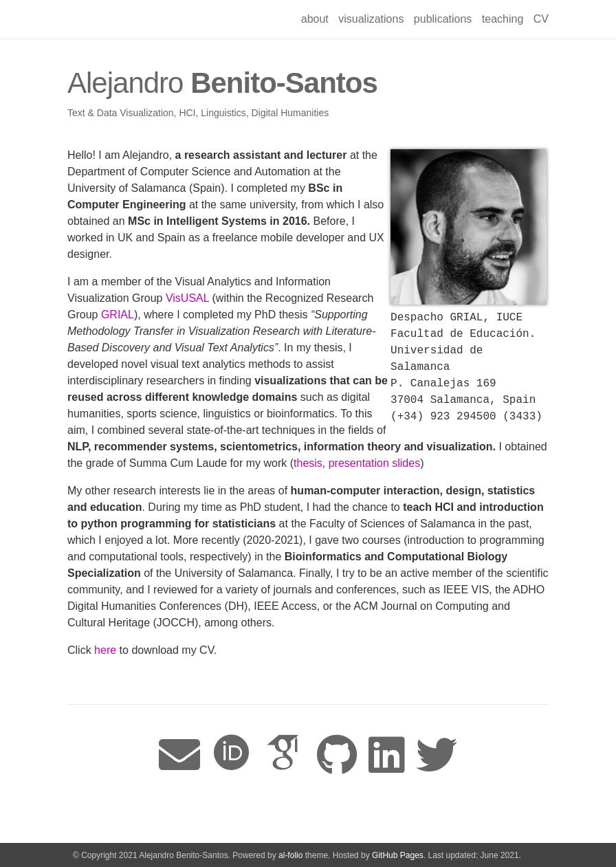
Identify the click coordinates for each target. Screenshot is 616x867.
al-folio (290, 855)
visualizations (371, 19)
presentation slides (374, 463)
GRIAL (118, 315)
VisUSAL (187, 298)
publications (443, 19)
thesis (308, 463)
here (105, 650)
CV (541, 19)
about (315, 19)
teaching (503, 19)
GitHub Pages (398, 855)
